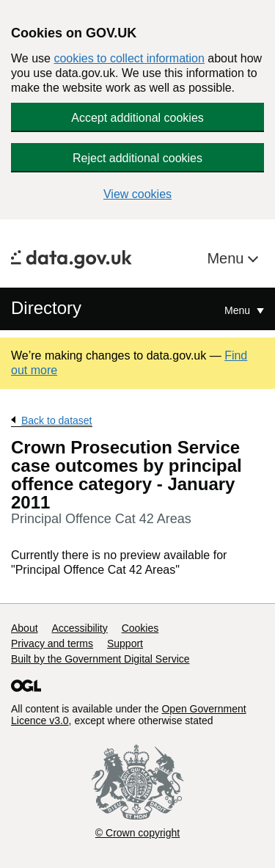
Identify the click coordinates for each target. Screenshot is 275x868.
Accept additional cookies (137, 118)
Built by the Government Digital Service (100, 659)
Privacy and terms (52, 643)
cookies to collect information (129, 58)
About (25, 628)
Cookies (140, 628)
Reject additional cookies (137, 158)
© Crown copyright (137, 833)
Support (125, 643)
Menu (227, 258)
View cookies (137, 194)
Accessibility (79, 628)
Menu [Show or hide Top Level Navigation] (239, 310)
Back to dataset (57, 420)
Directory (46, 308)
